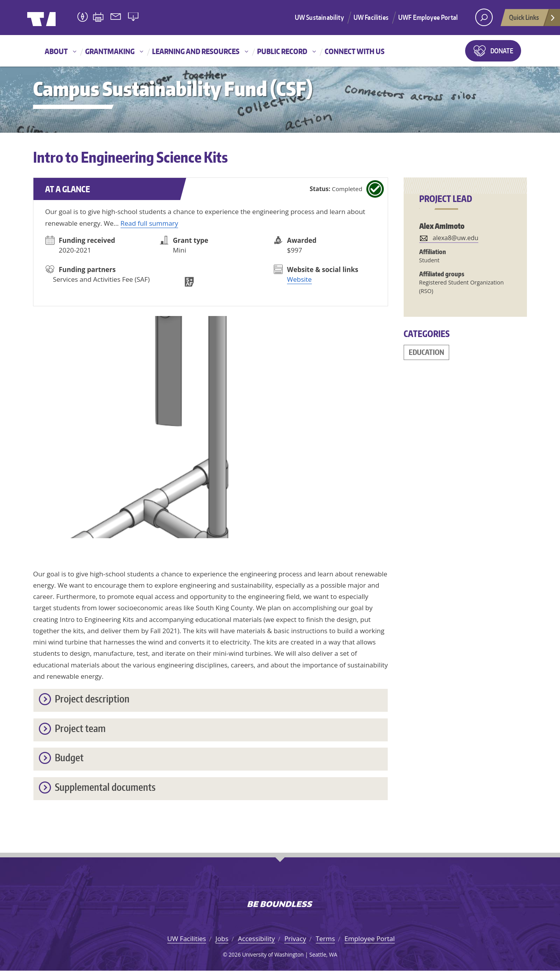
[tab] (211, 700)
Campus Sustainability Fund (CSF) (173, 89)
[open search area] (484, 17)
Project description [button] (92, 699)
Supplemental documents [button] (105, 788)
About (56, 51)
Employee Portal (370, 939)
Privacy (295, 939)
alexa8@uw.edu (456, 238)
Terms (325, 939)
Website (299, 279)
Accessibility (256, 939)
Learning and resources (196, 51)
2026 (235, 954)
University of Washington (59, 18)
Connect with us (355, 51)
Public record (282, 51)
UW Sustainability (319, 17)
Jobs (222, 939)
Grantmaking (110, 51)
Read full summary (149, 223)
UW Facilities (371, 17)
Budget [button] (69, 758)
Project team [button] (80, 729)
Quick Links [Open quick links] (532, 19)
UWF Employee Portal (428, 17)
